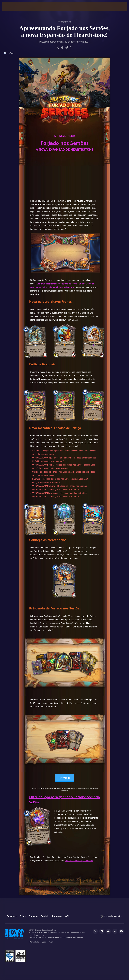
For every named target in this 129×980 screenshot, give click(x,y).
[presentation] (10, 7)
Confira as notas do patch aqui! (79, 861)
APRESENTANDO (64, 136)
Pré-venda (65, 778)
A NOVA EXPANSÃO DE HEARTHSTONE (65, 150)
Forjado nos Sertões (65, 143)
